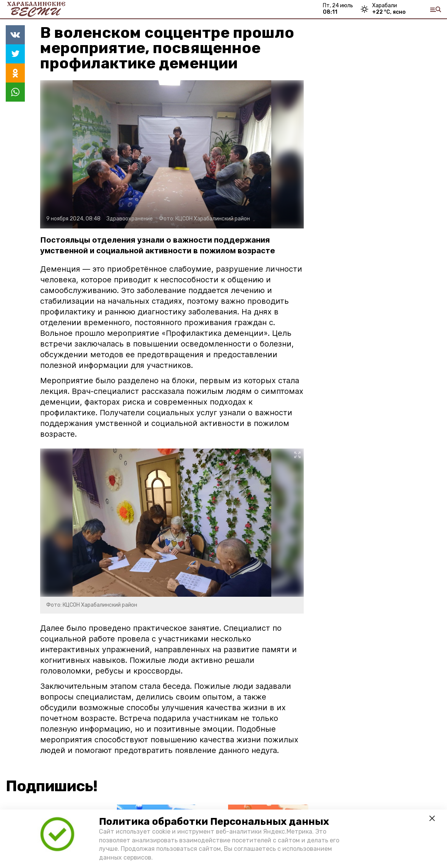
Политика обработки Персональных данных (214, 822)
